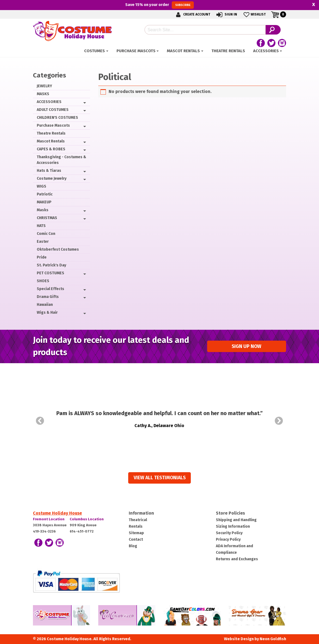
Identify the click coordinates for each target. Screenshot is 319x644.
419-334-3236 (44, 531)
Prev (40, 421)
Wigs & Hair (47, 312)
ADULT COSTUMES (53, 110)
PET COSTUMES (50, 273)
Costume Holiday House (57, 513)
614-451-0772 (82, 531)
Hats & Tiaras (49, 171)
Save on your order (159, 5)
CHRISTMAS (47, 218)
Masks (43, 210)
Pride (42, 257)
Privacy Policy (228, 539)
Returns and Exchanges (237, 559)
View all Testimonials (160, 478)
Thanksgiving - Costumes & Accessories (62, 160)
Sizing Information (233, 526)
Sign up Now (246, 346)
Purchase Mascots (136, 51)
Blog (133, 546)
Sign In (226, 15)
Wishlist (254, 15)
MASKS (43, 94)
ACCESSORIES (266, 51)
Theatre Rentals (228, 51)
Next (279, 421)
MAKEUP (44, 202)
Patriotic (45, 194)
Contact (136, 539)
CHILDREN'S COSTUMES (57, 118)
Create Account (192, 15)
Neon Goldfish (273, 639)
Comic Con (46, 234)
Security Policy (229, 533)
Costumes (94, 51)
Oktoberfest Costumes (58, 249)
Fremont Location (49, 519)
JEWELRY (44, 86)
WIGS (42, 186)
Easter (43, 242)
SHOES (43, 281)
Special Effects (50, 289)
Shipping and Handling (236, 520)
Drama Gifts (48, 297)
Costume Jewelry (52, 178)
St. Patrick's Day (51, 265)
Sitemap (136, 533)
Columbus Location (87, 519)
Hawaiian (45, 305)
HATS (41, 226)
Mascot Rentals (183, 51)
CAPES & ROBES (51, 149)
